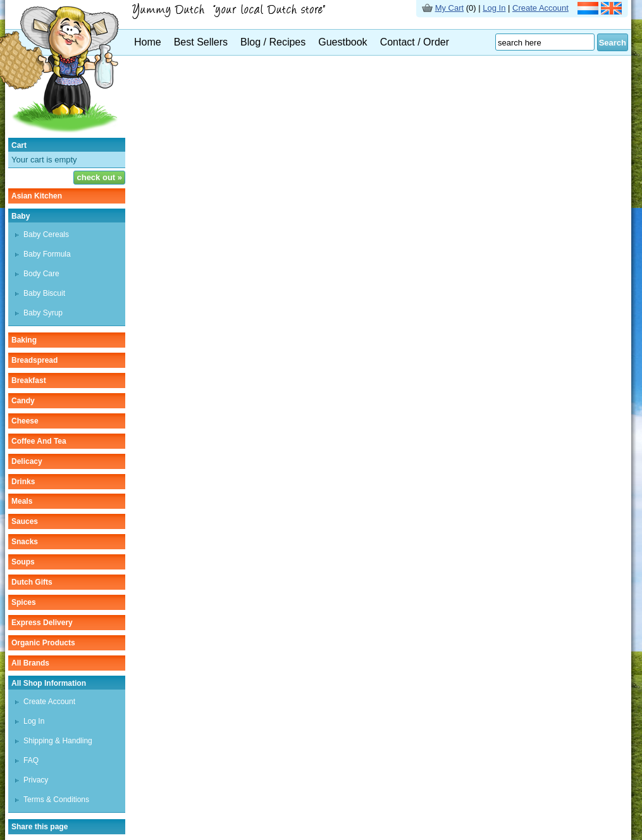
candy (23, 401)
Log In (494, 8)
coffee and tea (39, 441)
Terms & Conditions (56, 800)
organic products (43, 643)
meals (22, 501)
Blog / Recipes (273, 42)
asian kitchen (37, 196)
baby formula (47, 254)
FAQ (31, 760)
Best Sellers (201, 42)
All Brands (30, 663)
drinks (23, 482)
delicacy (27, 461)
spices (24, 602)
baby (21, 216)
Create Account (540, 8)
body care (41, 274)
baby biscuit (44, 293)
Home (148, 42)
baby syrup (43, 313)
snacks (25, 542)
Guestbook (343, 42)
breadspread (34, 360)
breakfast (29, 380)
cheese (25, 421)
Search (613, 43)
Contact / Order (415, 42)
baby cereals (46, 234)
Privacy (36, 780)
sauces (25, 521)
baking (24, 340)
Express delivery (42, 623)
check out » (99, 177)
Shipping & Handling (58, 741)
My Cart (450, 8)
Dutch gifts (32, 582)
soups (23, 562)
